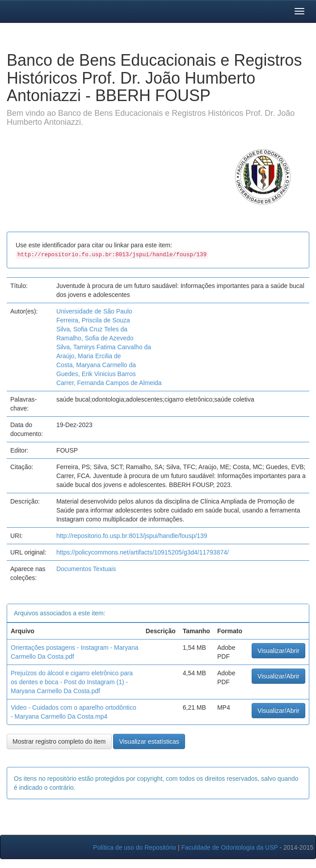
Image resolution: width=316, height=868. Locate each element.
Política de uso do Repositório (135, 847)
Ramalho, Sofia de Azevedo (95, 338)
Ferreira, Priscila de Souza (93, 320)
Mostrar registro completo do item (59, 741)
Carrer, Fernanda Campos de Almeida (109, 383)
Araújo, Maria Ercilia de (89, 356)
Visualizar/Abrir (278, 651)
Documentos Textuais (86, 569)
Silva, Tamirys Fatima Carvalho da (104, 347)
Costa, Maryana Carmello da (96, 365)
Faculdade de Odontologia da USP (229, 847)
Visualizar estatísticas (149, 741)
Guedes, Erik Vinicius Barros (96, 374)
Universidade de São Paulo (94, 311)
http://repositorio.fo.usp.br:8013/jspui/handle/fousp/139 (132, 536)
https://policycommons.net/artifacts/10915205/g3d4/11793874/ (143, 552)
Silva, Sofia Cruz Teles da (92, 329)
